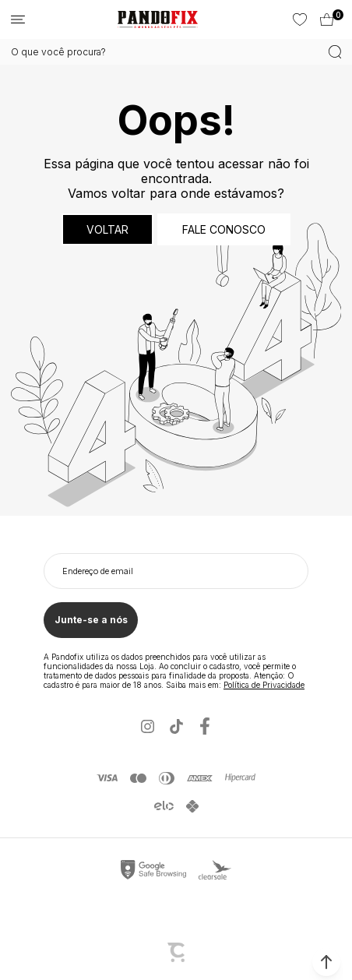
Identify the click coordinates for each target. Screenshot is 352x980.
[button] (326, 962)
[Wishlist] (299, 19)
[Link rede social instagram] (148, 726)
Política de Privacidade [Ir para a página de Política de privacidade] (264, 685)
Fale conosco (224, 229)
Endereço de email (98, 571)
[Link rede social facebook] (205, 726)
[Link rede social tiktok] (176, 726)
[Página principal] (158, 19)
